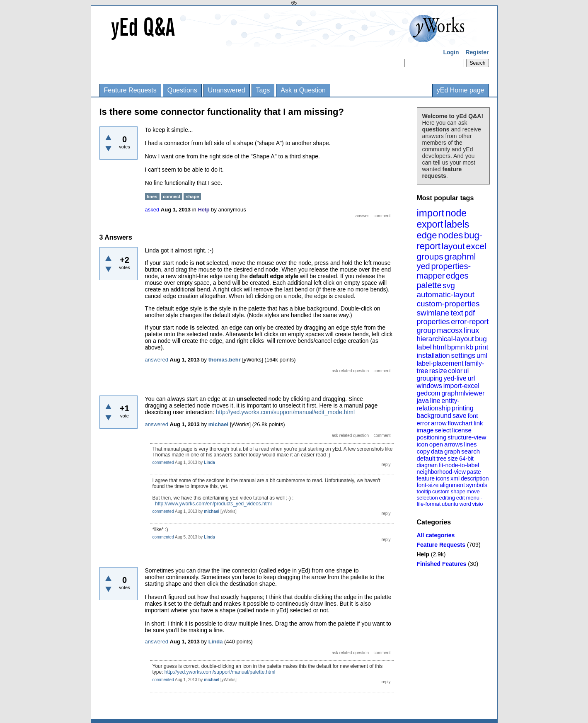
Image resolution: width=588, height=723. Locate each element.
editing (447, 498)
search (471, 451)
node (456, 213)
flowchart (460, 423)
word (465, 504)
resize (438, 371)
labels (457, 224)
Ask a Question (303, 90)
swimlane (433, 313)
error (423, 423)
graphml (460, 256)
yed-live (455, 378)
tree (441, 459)
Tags (263, 90)
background (434, 416)
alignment (452, 485)
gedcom (429, 393)
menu (473, 498)
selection (427, 498)
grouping (430, 378)
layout (453, 246)
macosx (450, 330)
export (430, 224)
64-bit (466, 459)
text (457, 313)
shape (458, 491)
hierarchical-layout (445, 339)
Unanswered (227, 90)
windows (430, 386)
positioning (432, 437)
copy (423, 451)
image (425, 430)
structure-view (467, 437)
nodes (450, 235)
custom (441, 491)
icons (443, 478)
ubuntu (450, 504)
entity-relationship (438, 404)
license (462, 430)
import (431, 213)
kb (469, 347)
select (443, 430)
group (426, 330)
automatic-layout (446, 295)
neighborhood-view (441, 472)
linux (471, 330)
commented (163, 462)
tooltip (424, 491)
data (437, 451)
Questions (182, 90)
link (478, 423)
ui (466, 371)
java (423, 401)
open (436, 444)
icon (423, 444)
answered (157, 360)
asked (152, 210)
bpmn (456, 347)
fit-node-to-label (459, 465)
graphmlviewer (463, 393)
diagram (427, 465)
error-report (470, 322)
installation (433, 355)
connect (172, 197)
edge (427, 235)
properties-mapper (444, 271)
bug (481, 339)
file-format (429, 504)
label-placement (440, 363)
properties (433, 322)
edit (461, 498)
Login (451, 52)
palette (429, 285)
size (453, 459)
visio (478, 504)
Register (477, 52)
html (439, 347)
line (435, 401)
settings (463, 355)
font (473, 416)
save (460, 416)
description (475, 478)
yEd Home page (461, 90)
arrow (439, 423)
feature (426, 478)
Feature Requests (130, 90)
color (455, 371)
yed (423, 266)
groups (430, 256)
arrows (454, 444)
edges (457, 276)
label (424, 347)
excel (476, 246)
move (473, 491)
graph (452, 451)
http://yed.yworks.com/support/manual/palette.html (220, 672)
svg (449, 285)
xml (455, 478)
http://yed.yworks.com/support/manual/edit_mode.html (285, 412)
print (481, 347)
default (426, 458)
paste (474, 472)
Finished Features (442, 564)
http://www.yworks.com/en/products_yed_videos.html (213, 504)
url (471, 378)
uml (482, 355)
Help (423, 554)
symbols (477, 485)
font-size (428, 485)
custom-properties (448, 304)
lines (471, 444)
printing (462, 408)
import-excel (461, 386)
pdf (470, 313)
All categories (436, 535)
